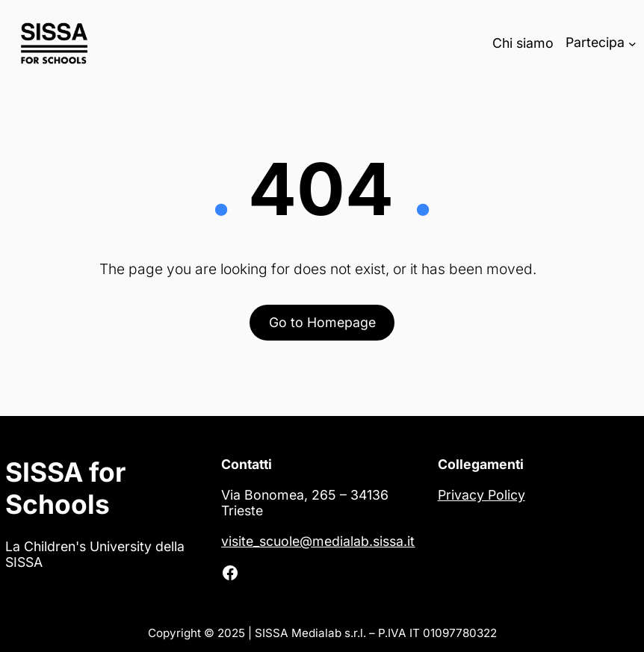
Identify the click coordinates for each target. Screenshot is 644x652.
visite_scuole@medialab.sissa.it (318, 541)
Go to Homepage (322, 322)
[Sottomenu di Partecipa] (632, 43)
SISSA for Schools (65, 488)
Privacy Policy (482, 495)
